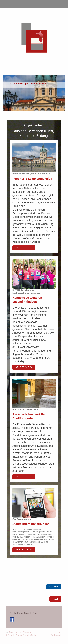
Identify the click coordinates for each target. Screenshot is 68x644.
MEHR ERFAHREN (24, 248)
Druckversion (14, 632)
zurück (55, 599)
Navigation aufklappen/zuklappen (34, 4)
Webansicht (57, 635)
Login (60, 632)
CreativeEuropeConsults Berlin (24, 613)
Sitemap (27, 632)
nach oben (54, 587)
